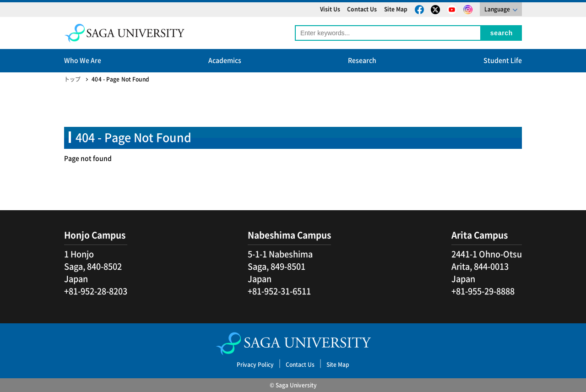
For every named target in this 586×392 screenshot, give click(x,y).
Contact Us (362, 9)
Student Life (503, 60)
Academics (225, 60)
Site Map (396, 9)
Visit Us (330, 9)
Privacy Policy (255, 365)
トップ (72, 79)
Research (362, 60)
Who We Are (83, 60)
